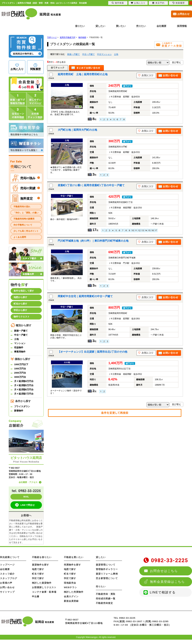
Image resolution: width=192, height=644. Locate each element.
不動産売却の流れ (22, 207)
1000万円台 (20, 369)
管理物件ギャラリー (107, 569)
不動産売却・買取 (106, 594)
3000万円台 (20, 377)
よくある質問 (20, 237)
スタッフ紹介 (7, 574)
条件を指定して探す (24, 291)
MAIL (26, 497)
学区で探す (38, 578)
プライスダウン (22, 406)
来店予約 (158, 3)
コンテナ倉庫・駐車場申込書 (44, 594)
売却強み (24, 178)
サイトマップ (7, 592)
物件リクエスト (22, 317)
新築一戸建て (73, 54)
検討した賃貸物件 (42, 583)
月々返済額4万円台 (24, 381)
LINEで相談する (163, 592)
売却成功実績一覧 (106, 599)
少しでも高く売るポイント (26, 231)
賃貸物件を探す (40, 565)
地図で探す (38, 569)
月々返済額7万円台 (24, 394)
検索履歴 (179, 3)
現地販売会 (70, 583)
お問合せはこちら (164, 571)
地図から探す (20, 297)
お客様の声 (6, 583)
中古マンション (104, 54)
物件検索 (118, 3)
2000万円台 (20, 373)
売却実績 (24, 188)
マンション (20, 343)
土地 (116, 54)
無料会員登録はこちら (167, 582)
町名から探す (20, 304)
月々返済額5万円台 (24, 385)
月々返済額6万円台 (24, 390)
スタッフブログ (9, 578)
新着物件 (19, 411)
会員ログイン (71, 596)
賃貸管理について (106, 565)
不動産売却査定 (104, 603)
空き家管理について (107, 578)
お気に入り (138, 3)
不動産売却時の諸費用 (24, 219)
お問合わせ (183, 14)
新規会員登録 (71, 601)
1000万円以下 (21, 364)
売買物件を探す (72, 565)
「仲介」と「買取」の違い (26, 213)
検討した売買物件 (74, 592)
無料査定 (23, 198)
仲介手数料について (23, 225)
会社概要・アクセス (28, 482)
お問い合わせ (7, 587)
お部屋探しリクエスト (44, 587)
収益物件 (19, 347)
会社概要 (5, 569)
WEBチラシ (70, 587)
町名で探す (38, 574)
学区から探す (20, 310)
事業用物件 (20, 352)
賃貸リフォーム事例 (107, 574)
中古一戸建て (88, 54)
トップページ (7, 565)
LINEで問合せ (25, 505)
